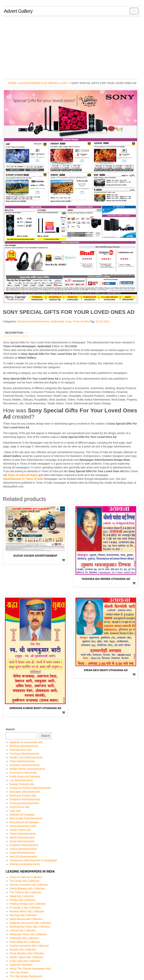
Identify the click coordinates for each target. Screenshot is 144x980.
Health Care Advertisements (26, 757)
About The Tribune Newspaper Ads (30, 969)
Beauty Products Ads (22, 784)
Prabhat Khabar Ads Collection (28, 904)
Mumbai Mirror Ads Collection (27, 911)
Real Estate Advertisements (26, 818)
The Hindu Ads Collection (24, 881)
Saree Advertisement (22, 841)
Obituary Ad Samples (22, 815)
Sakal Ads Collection (22, 896)
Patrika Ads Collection (22, 900)
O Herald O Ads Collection (25, 908)
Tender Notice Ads (20, 830)
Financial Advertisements (24, 803)
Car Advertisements (21, 780)
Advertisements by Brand (38, 83)
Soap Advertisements (22, 853)
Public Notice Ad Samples (25, 776)
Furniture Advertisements (24, 754)
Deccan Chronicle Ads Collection (29, 885)
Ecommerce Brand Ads (23, 773)
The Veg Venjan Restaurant (26, 976)
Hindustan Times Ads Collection (28, 934)
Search (10, 729)
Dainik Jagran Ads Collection (26, 957)
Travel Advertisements (23, 834)
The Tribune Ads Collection (25, 892)
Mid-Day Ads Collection (23, 915)
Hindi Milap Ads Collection (25, 942)
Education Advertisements (25, 792)
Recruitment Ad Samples (24, 822)
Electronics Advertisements (33, 321)
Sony (64, 83)
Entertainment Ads (20, 750)
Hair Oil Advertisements (23, 857)
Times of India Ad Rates (22, 475)
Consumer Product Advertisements (30, 788)
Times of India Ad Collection (26, 877)
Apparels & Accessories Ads (26, 742)
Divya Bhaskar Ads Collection (27, 953)
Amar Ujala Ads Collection (25, 961)
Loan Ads (15, 811)
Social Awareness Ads (23, 826)
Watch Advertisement (22, 837)
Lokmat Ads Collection (23, 930)
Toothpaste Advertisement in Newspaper (33, 860)
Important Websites (21, 965)
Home (12, 83)
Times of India (81, 321)
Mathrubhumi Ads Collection (26, 919)
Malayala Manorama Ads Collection (30, 923)
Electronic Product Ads (23, 796)
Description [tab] (14, 333)
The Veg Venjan (19, 972)
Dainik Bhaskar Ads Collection (27, 889)
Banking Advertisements (24, 746)
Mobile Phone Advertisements (27, 769)
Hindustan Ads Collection (24, 938)
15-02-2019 (102, 321)
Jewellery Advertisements (25, 765)
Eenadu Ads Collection (23, 950)
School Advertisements (23, 849)
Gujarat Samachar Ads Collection (29, 946)
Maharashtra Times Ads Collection (30, 927)
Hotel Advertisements (22, 761)
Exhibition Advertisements (25, 799)
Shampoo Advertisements (25, 864)
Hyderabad (57, 321)
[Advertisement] (72, 47)
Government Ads (19, 807)
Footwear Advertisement (24, 845)
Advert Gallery (18, 11)
